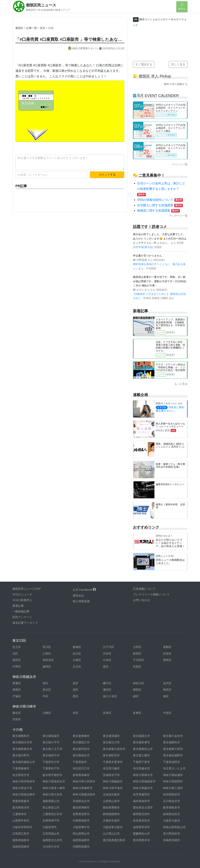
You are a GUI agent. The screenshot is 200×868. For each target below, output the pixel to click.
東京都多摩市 (141, 742)
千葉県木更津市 (113, 762)
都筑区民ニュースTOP (27, 589)
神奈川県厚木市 (143, 775)
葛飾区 (167, 647)
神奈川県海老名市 (54, 781)
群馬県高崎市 (81, 775)
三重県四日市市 (52, 814)
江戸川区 (108, 647)
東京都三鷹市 (141, 755)
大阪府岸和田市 (22, 827)
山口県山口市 (111, 834)
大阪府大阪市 (172, 820)
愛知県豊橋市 (111, 807)
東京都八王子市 (52, 749)
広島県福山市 (51, 834)
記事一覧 (32, 28)
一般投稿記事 (21, 611)
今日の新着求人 (22, 600)
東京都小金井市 (173, 736)
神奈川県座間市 (173, 781)
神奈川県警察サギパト (84, 48)
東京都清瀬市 (111, 736)
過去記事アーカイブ (25, 623)
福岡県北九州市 (52, 840)
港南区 (17, 690)
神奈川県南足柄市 (24, 794)
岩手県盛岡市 (141, 794)
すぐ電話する (144, 64)
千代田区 (139, 660)
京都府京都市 (111, 820)
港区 (106, 667)
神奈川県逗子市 (22, 788)
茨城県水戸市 (111, 775)
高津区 (107, 713)
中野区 (17, 667)
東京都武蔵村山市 (24, 762)
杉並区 (167, 654)
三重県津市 (19, 814)
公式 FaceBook (84, 590)
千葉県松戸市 (51, 768)
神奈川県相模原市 (144, 781)
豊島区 (167, 660)
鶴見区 (167, 690)
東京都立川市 (111, 742)
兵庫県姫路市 (81, 820)
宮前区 (17, 719)
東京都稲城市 (51, 736)
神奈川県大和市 (52, 794)
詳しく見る (178, 64)
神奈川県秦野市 (83, 788)
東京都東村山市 (143, 749)
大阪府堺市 (50, 827)
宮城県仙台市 (81, 801)
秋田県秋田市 (172, 794)
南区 (166, 696)
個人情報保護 (81, 601)
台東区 (77, 660)
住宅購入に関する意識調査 (160, 205)
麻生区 (17, 713)
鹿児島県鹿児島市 (114, 840)
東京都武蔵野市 (173, 755)
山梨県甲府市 (21, 820)
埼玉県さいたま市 (174, 768)
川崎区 (47, 713)
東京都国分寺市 (22, 742)
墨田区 (17, 660)
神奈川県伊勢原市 (24, 781)
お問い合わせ (141, 600)
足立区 (17, 647)
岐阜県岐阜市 (172, 807)
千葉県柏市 (80, 762)
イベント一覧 (180, 164)
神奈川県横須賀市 (84, 794)
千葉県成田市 (172, 762)
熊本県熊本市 (141, 840)
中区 (45, 696)
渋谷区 (107, 654)
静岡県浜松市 (172, 814)
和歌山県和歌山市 (174, 827)
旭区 (45, 683)
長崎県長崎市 (21, 847)
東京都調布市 (172, 742)
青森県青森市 (21, 801)
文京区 (77, 667)
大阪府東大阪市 (113, 827)
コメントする (107, 174)
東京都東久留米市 (114, 749)
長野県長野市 (81, 814)
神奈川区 (139, 683)
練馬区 (47, 667)
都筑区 (19, 28)
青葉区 (17, 683)
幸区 (76, 713)
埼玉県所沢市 (21, 775)
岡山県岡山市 (81, 834)
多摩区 (137, 713)
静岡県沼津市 (141, 814)
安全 (43, 28)
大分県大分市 (51, 847)
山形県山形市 (111, 801)
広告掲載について (144, 589)
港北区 (47, 690)
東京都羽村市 (81, 749)
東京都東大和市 (173, 749)
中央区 (107, 660)
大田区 (137, 647)
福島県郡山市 (51, 801)
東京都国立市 (141, 736)
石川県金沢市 (172, 801)
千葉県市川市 (51, 762)
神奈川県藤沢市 (143, 788)
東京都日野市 (21, 755)
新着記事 (18, 606)
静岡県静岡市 (111, 814)
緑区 (136, 696)
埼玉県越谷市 (141, 768)
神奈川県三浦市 (173, 788)
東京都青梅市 (81, 736)
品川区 (77, 654)
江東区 (47, 654)
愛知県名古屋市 (143, 807)
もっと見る (181, 384)
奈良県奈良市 (141, 820)
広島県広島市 (21, 834)
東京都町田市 (111, 755)
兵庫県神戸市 (51, 820)
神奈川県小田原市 (84, 781)
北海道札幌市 (111, 794)
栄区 (76, 690)
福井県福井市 (141, 801)
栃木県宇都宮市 (52, 775)
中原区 (167, 713)
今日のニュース (22, 594)
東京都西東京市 (22, 749)
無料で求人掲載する (176, 84)
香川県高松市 (172, 834)
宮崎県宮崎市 (172, 840)
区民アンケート (22, 617)
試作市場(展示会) (143, 247)
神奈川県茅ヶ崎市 (54, 788)
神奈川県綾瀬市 (173, 775)
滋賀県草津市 (141, 827)
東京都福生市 (81, 755)
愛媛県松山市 (141, 834)
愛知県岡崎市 (81, 807)
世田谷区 (48, 660)
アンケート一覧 (178, 216)
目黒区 (137, 667)
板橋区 (77, 647)
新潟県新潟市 (21, 807)
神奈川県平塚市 (113, 788)
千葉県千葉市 (141, 762)
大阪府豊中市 (81, 827)
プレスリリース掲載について (151, 594)
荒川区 (47, 647)
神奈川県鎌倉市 (113, 781)
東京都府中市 (51, 755)
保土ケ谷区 (110, 696)
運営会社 (78, 596)
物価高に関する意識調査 (158, 211)
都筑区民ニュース (41, 5)
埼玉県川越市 (111, 768)
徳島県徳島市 (21, 840)
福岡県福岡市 (81, 840)
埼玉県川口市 (81, 768)
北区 (15, 654)
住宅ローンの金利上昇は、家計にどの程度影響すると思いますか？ (161, 189)
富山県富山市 (51, 807)
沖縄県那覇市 (81, 847)
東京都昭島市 (21, 736)
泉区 (76, 683)
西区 (76, 696)
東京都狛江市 (81, 742)
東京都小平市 (51, 742)
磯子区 (107, 683)
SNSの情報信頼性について (160, 200)
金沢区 (167, 683)
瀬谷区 (107, 690)
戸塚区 (17, 696)
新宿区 (137, 654)
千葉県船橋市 (21, 768)
